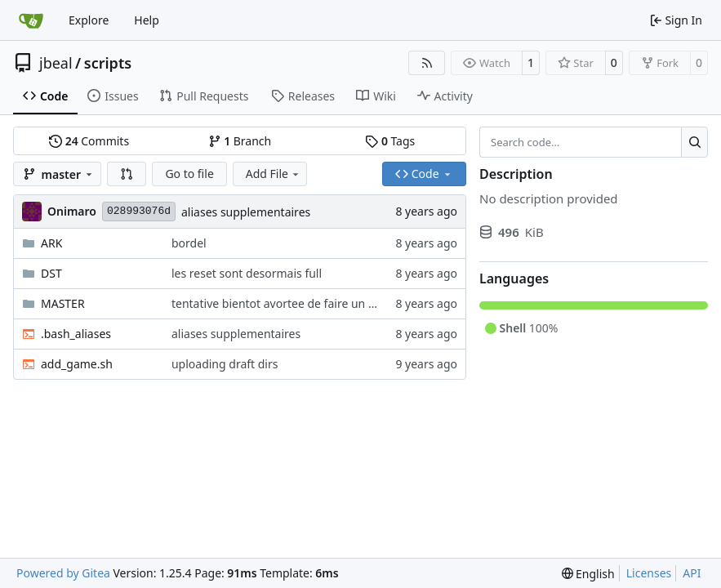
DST (51, 273)
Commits (89, 141)
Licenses (649, 573)
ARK (51, 243)
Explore (89, 20)
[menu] (588, 574)
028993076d (139, 211)
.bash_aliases (76, 334)
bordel (189, 243)
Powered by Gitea (63, 573)
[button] (127, 174)
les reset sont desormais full (247, 273)
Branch (240, 141)
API (692, 573)
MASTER (63, 303)
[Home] (31, 20)
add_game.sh (77, 364)
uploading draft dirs (225, 364)
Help (147, 20)
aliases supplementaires (246, 212)
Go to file (189, 174)
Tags (390, 141)
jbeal (56, 63)
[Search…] (694, 142)
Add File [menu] (274, 174)
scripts (108, 63)
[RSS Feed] (427, 63)
